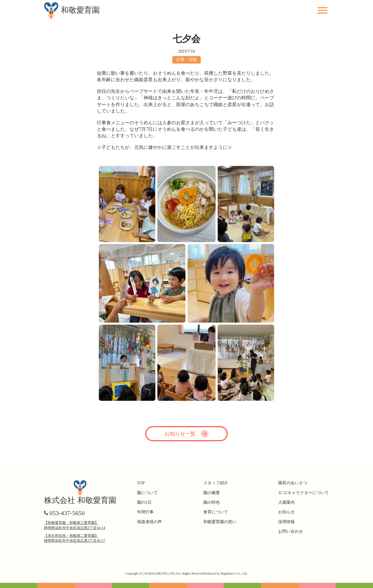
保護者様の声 (149, 522)
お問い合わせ (291, 531)
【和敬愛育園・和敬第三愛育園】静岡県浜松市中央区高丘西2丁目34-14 (75, 525)
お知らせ (286, 512)
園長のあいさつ (293, 483)
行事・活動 (187, 60)
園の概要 (212, 493)
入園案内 (286, 502)
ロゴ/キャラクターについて (304, 493)
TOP (141, 483)
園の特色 (212, 502)
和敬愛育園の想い (220, 522)
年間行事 (145, 512)
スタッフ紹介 (216, 483)
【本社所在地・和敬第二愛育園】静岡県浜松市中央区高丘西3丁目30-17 (75, 538)
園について (147, 493)
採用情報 (286, 522)
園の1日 (144, 502)
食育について (216, 512)
